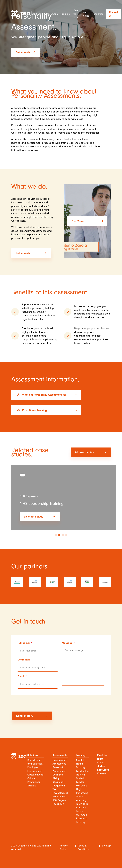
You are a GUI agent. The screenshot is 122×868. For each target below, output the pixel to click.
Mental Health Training (81, 764)
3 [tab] (63, 535)
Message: (69, 643)
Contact (102, 773)
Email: (22, 676)
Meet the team (76, 14)
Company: (25, 660)
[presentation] (33, 703)
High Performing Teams (82, 793)
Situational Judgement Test (59, 786)
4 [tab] (66, 535)
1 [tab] (56, 535)
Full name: (25, 643)
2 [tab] (59, 535)
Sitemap (106, 846)
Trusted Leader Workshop (82, 782)
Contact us (113, 14)
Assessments (51, 14)
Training (66, 14)
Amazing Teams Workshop (82, 811)
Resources (98, 14)
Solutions (36, 14)
